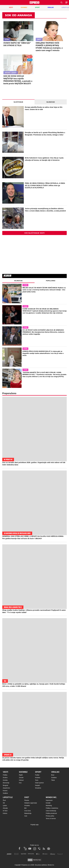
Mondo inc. (51, 797)
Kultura (5, 813)
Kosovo (5, 791)
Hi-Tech (5, 811)
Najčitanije (18, 102)
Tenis (37, 780)
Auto (26, 816)
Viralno (55, 772)
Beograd (5, 785)
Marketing (49, 806)
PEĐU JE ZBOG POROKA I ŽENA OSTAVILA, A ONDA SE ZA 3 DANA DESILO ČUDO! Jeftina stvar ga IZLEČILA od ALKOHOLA (45, 185)
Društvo (5, 778)
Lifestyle (8, 797)
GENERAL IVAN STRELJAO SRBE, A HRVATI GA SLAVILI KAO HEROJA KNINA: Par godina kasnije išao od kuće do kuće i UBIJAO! (33, 537)
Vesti (5, 772)
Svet (27, 797)
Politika (5, 775)
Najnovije (51, 102)
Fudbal (37, 775)
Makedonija (28, 813)
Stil (4, 803)
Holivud (21, 780)
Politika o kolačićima (52, 808)
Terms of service (51, 819)
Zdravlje (5, 808)
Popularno (51, 281)
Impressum (49, 800)
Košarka (38, 778)
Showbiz (23, 772)
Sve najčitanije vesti (35, 233)
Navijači (38, 785)
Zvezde (21, 778)
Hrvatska (27, 806)
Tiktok (53, 780)
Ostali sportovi (39, 783)
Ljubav (5, 806)
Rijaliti (21, 775)
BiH (25, 808)
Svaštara (54, 778)
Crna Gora (28, 811)
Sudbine (5, 793)
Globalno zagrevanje (31, 803)
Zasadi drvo (6, 788)
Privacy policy (50, 816)
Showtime (38, 788)
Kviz (20, 783)
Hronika (5, 780)
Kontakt (48, 803)
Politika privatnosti (51, 813)
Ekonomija (6, 783)
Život (4, 800)
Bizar (53, 775)
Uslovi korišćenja (51, 811)
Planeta (27, 800)
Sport (38, 772)
